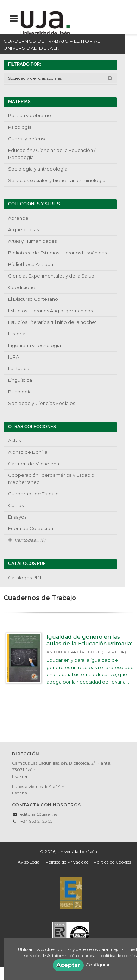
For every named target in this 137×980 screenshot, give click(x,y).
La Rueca (19, 368)
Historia (17, 334)
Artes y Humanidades (32, 241)
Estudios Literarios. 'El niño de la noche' (52, 322)
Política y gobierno (30, 115)
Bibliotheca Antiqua (31, 264)
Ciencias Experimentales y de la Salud (51, 276)
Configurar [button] (98, 965)
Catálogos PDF (25, 578)
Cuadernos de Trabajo (33, 494)
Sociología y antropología (38, 169)
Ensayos (17, 517)
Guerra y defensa (27, 139)
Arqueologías (23, 229)
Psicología (20, 127)
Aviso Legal (29, 862)
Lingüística (20, 380)
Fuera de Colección (31, 528)
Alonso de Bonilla (28, 452)
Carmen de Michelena (34, 464)
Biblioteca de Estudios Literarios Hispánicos (57, 253)
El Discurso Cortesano (33, 299)
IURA (14, 357)
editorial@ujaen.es (39, 814)
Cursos (16, 505)
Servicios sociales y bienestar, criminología (57, 180)
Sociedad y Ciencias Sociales (42, 403)
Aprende (18, 218)
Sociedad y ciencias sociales (60, 78)
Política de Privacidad (67, 862)
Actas (14, 440)
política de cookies (119, 956)
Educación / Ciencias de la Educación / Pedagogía (52, 154)
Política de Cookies (112, 862)
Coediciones (23, 287)
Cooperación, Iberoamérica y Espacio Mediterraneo (51, 479)
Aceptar (68, 965)
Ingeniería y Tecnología (35, 345)
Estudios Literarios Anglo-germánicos (50, 311)
